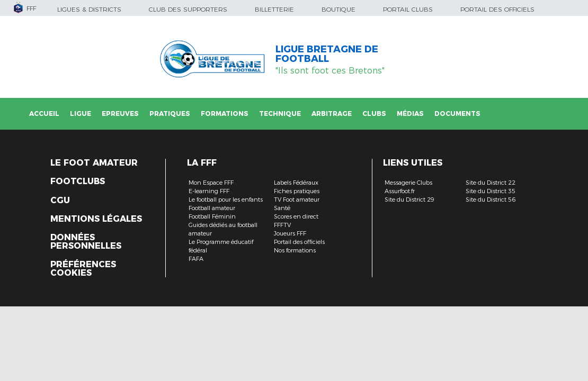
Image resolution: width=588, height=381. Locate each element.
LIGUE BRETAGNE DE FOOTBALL (327, 54)
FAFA (196, 259)
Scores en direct (296, 216)
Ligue (81, 114)
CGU (60, 201)
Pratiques (170, 114)
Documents (457, 114)
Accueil (44, 114)
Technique (280, 114)
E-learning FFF (209, 191)
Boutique (338, 9)
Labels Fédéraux (296, 183)
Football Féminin (212, 216)
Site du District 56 (491, 199)
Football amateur (212, 208)
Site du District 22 (491, 183)
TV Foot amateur (297, 199)
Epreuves (120, 114)
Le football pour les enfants (226, 199)
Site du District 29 (409, 199)
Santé (282, 208)
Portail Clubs (408, 9)
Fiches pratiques (297, 191)
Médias (410, 114)
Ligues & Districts (89, 9)
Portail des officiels (497, 9)
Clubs (374, 114)
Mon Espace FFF (211, 183)
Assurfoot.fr (400, 191)
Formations (225, 114)
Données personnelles (86, 242)
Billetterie (274, 9)
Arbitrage (332, 114)
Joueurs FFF (290, 233)
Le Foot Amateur (94, 163)
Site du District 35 (491, 191)
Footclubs (78, 182)
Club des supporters (188, 9)
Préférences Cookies (83, 269)
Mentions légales (96, 219)
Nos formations (295, 250)
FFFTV (282, 225)
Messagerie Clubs (408, 183)
